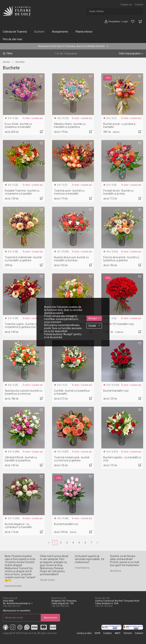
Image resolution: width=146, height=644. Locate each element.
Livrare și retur (84, 633)
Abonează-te (50, 618)
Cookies (108, 633)
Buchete (39, 32)
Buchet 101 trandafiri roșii (118, 324)
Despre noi (126, 5)
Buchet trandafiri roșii (116, 391)
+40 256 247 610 (12, 606)
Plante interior (84, 32)
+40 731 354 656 (104, 606)
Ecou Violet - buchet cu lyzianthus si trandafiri (18, 125)
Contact (139, 5)
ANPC (118, 633)
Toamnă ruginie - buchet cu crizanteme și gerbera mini (21, 326)
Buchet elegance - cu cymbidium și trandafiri (18, 526)
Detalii (94, 326)
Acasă (6, 62)
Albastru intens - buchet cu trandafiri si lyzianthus (70, 125)
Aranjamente (60, 32)
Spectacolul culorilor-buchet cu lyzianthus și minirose (23, 392)
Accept (94, 318)
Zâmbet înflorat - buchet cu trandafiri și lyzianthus (21, 459)
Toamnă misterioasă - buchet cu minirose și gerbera (72, 459)
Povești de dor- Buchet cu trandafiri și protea (118, 192)
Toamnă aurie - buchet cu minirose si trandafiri (69, 192)
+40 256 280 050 (60, 606)
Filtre (8, 54)
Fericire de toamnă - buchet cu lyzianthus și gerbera (121, 259)
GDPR (97, 633)
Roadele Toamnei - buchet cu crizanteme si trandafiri (22, 192)
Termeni (128, 633)
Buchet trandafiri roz (66, 524)
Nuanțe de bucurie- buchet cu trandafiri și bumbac (71, 259)
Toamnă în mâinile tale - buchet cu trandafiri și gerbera (23, 259)
